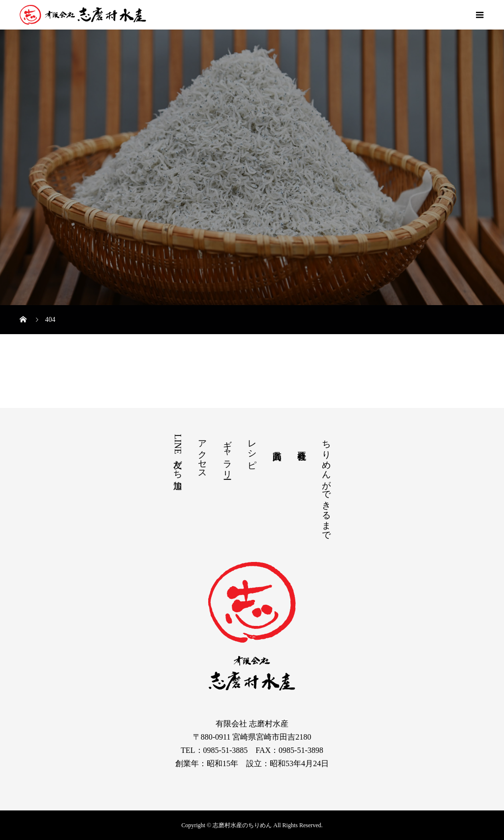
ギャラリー (227, 454)
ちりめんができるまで (326, 485)
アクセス (202, 454)
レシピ (252, 449)
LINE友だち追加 (178, 454)
